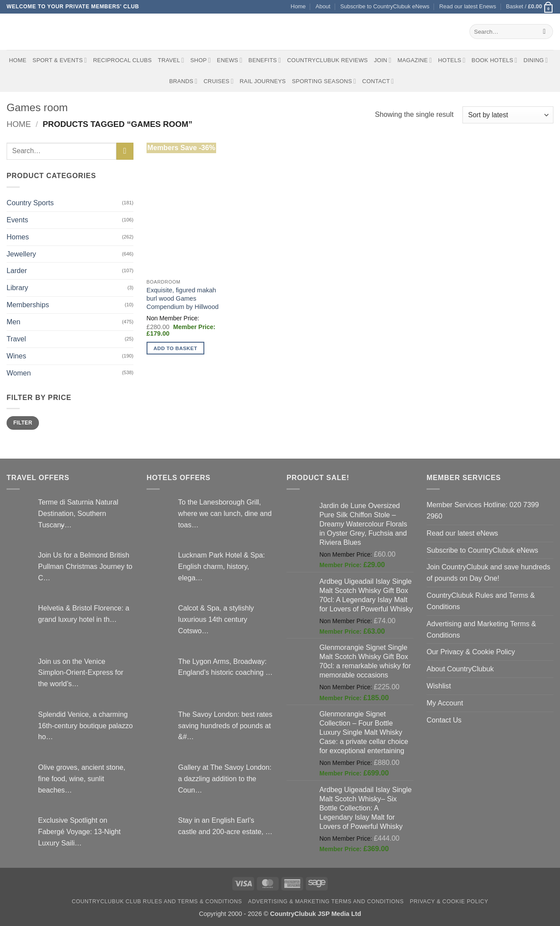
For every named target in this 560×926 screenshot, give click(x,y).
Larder (17, 270)
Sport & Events (59, 60)
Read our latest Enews (468, 6)
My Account (445, 703)
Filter (23, 423)
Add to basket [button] (175, 348)
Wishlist (439, 686)
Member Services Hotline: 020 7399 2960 (483, 510)
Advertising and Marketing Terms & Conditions (481, 629)
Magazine (415, 60)
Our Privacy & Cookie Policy (471, 652)
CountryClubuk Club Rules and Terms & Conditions (157, 901)
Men (13, 322)
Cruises (218, 81)
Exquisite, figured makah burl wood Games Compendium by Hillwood (183, 298)
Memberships (28, 305)
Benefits (265, 60)
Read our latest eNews (462, 533)
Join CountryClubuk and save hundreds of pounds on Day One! (488, 572)
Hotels (452, 60)
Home (298, 6)
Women (19, 373)
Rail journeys (263, 81)
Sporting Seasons (324, 81)
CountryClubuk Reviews (327, 60)
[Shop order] (508, 115)
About (323, 6)
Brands (184, 81)
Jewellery (21, 254)
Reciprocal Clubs (122, 60)
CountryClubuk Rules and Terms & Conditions (481, 601)
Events (17, 220)
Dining (535, 60)
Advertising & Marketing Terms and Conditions (326, 901)
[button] (530, 7)
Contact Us (444, 720)
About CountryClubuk (460, 669)
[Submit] (544, 32)
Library (17, 288)
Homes (18, 237)
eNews (230, 60)
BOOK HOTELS (495, 60)
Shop (201, 60)
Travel (171, 60)
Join (383, 60)
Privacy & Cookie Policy (449, 901)
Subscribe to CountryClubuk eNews (385, 6)
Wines (16, 356)
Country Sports (30, 203)
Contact (378, 81)
